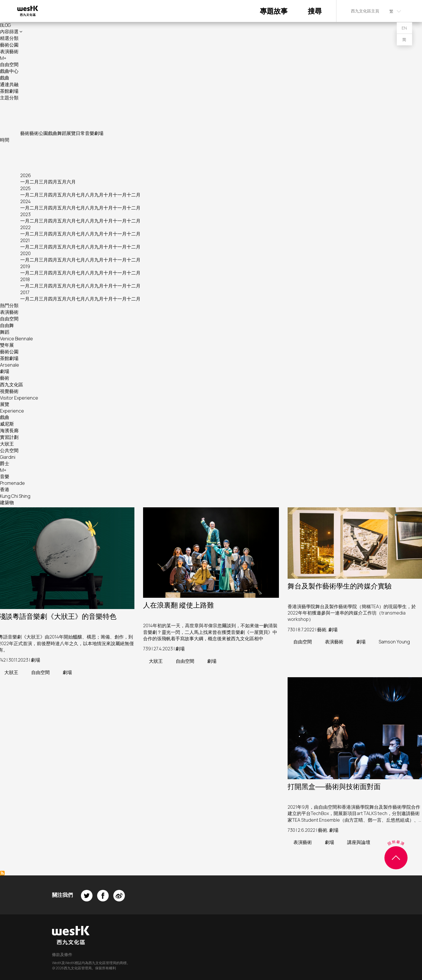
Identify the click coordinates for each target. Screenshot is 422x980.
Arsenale (10, 365)
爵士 (5, 463)
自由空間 (9, 64)
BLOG (5, 25)
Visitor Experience (19, 398)
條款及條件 (62, 954)
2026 (26, 175)
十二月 (134, 195)
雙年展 (7, 345)
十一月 (120, 195)
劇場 (99, 133)
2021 (25, 240)
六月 (71, 182)
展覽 (71, 133)
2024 (25, 201)
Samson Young (394, 642)
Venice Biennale (16, 339)
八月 (90, 195)
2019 (25, 266)
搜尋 (315, 11)
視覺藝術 (9, 391)
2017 (25, 292)
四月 (53, 182)
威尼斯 (7, 424)
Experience (12, 411)
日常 (80, 133)
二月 (34, 182)
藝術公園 (9, 45)
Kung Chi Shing (15, 496)
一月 (25, 182)
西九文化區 (12, 385)
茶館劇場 (9, 91)
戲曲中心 (9, 71)
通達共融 (9, 84)
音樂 (90, 133)
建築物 (7, 502)
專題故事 (274, 11)
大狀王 (7, 444)
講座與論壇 (359, 842)
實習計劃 (9, 437)
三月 (43, 182)
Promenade (12, 483)
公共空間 (9, 450)
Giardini (8, 457)
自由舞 (7, 325)
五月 (62, 182)
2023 (25, 214)
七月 (80, 195)
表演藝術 (9, 51)
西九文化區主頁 (365, 11)
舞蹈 (62, 133)
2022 (25, 227)
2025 (25, 188)
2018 (25, 279)
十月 (108, 195)
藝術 (25, 133)
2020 (25, 253)
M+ (3, 58)
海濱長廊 (9, 430)
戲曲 (5, 78)
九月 (99, 195)
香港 (5, 489)
